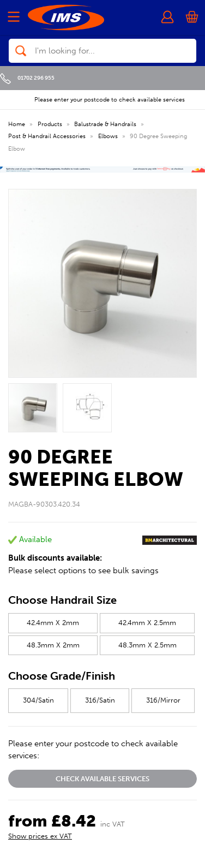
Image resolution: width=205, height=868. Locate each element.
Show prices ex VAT (40, 836)
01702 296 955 (27, 78)
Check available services (102, 779)
